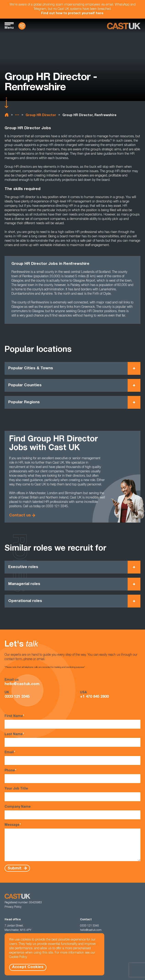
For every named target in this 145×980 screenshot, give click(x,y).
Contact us (20, 516)
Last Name (72, 740)
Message (72, 842)
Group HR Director (41, 115)
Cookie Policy (18, 957)
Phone (72, 776)
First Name (72, 721)
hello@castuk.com (22, 684)
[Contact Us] (22, 26)
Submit (15, 868)
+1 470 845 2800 (94, 697)
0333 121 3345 (17, 697)
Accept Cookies (28, 967)
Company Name (72, 812)
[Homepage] (124, 26)
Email (72, 758)
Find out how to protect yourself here (72, 14)
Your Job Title (72, 794)
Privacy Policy (13, 907)
